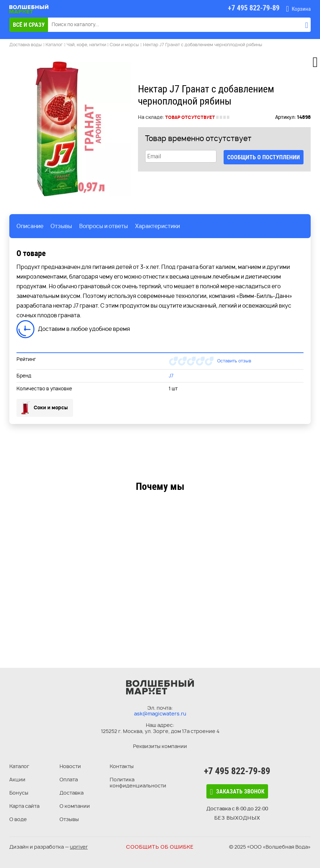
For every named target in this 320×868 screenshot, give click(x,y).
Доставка (71, 793)
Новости (70, 766)
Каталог (19, 766)
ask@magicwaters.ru (160, 713)
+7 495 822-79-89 (237, 771)
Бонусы (19, 793)
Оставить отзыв (234, 361)
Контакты (122, 766)
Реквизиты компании (160, 746)
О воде (18, 819)
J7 (171, 376)
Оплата (69, 779)
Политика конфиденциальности (138, 782)
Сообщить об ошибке (160, 847)
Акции (17, 779)
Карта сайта (24, 806)
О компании (75, 806)
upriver (79, 847)
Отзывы (69, 819)
